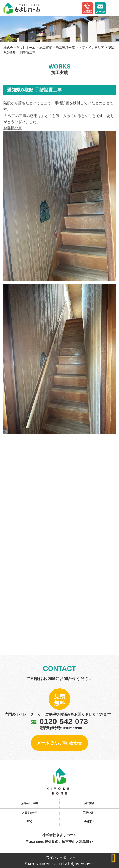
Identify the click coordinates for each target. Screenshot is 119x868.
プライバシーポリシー (59, 857)
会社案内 (89, 822)
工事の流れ (89, 812)
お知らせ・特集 (30, 803)
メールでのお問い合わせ (59, 743)
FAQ (30, 821)
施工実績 (89, 803)
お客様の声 (13, 128)
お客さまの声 (30, 812)
